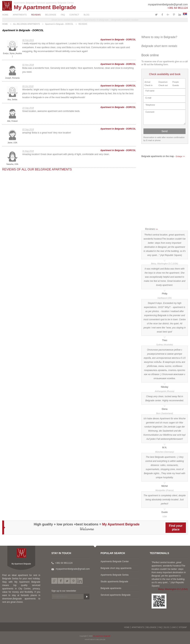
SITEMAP (183, 627)
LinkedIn (80, 581)
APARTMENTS (20, 15)
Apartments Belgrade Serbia (115, 575)
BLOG (87, 15)
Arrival (147, 82)
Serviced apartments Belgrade (116, 595)
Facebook (61, 581)
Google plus (54, 581)
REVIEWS (36, 15)
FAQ (63, 15)
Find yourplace (176, 528)
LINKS (174, 627)
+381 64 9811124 (178, 8)
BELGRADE (51, 15)
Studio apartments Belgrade (114, 582)
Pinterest (73, 581)
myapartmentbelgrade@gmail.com (168, 4)
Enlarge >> (180, 156)
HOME (5, 15)
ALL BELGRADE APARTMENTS (27, 24)
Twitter (67, 581)
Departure (163, 82)
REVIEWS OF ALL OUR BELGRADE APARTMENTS (37, 169)
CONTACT (74, 15)
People (176, 82)
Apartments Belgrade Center (115, 561)
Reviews (151, 229)
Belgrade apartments (111, 588)
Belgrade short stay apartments (116, 568)
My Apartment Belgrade (45, 7)
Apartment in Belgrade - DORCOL (59, 24)
